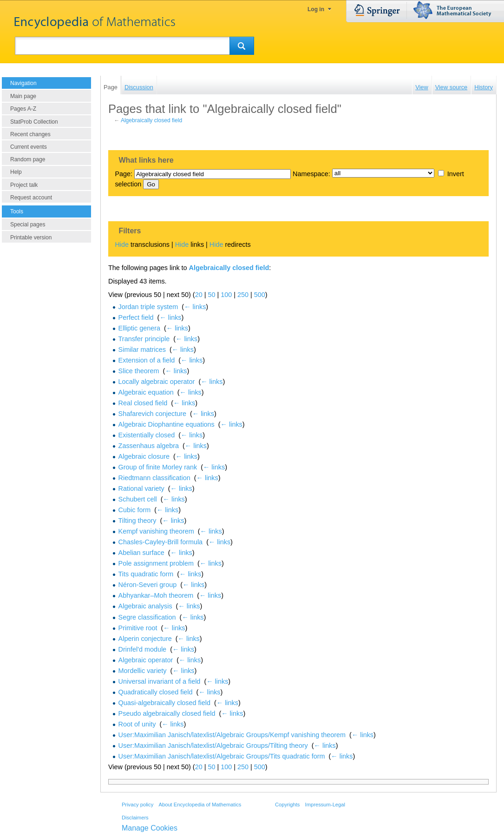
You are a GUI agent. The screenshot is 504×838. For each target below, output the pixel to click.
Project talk (24, 185)
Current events (29, 147)
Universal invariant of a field (160, 681)
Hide (122, 244)
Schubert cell (138, 499)
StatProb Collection (34, 122)
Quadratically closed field (156, 692)
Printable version (31, 238)
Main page (23, 96)
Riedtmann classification (154, 478)
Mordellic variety (143, 671)
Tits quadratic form (146, 574)
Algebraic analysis (145, 606)
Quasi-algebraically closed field (164, 703)
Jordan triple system (148, 307)
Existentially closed (147, 435)
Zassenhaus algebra (149, 446)
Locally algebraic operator (157, 382)
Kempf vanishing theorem (156, 531)
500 (260, 295)
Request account (31, 198)
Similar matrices (142, 350)
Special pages (28, 224)
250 (243, 295)
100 (226, 295)
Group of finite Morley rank (158, 467)
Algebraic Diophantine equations (167, 424)
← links (195, 307)
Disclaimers (135, 818)
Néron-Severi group (148, 585)
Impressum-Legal (325, 805)
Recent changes (30, 134)
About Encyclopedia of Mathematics (200, 805)
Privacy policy (137, 805)
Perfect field (136, 317)
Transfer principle (144, 339)
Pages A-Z (23, 109)
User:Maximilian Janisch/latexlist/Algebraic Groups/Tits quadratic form (222, 756)
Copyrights (287, 805)
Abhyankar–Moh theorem (156, 595)
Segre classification (147, 617)
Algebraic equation (146, 392)
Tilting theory (137, 521)
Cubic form (135, 510)
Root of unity (137, 724)
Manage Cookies (150, 828)
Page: (124, 174)
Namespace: (311, 174)
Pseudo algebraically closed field (167, 713)
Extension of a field (147, 360)
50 (211, 295)
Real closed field (143, 403)
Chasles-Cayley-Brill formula (161, 542)
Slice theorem (139, 371)
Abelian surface (141, 553)
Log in (316, 9)
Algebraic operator (146, 660)
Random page (28, 159)
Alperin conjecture (145, 639)
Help (16, 172)
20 (199, 295)
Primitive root (138, 628)
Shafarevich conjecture (152, 414)
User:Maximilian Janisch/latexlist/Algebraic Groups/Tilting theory (213, 746)
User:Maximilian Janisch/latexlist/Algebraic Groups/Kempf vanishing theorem (232, 735)
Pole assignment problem (156, 563)
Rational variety (141, 488)
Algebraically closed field (151, 120)
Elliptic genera (139, 328)
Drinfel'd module (143, 649)
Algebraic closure (144, 456)
